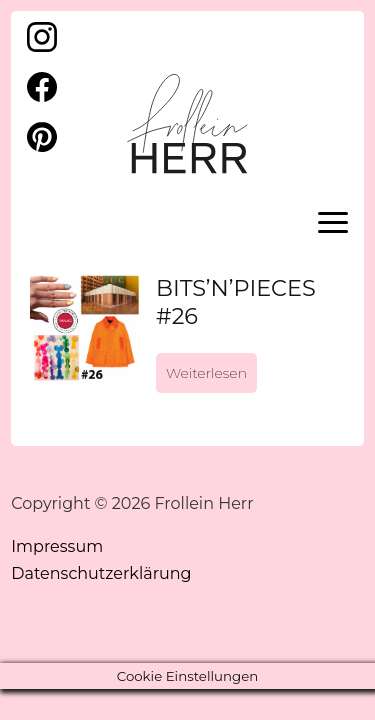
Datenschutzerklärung (101, 573)
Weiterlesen (206, 373)
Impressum (57, 546)
